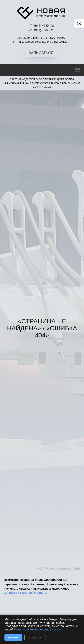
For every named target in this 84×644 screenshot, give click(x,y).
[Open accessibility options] (79, 23)
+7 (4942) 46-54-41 (41, 30)
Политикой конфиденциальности (37, 629)
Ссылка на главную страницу (25, 593)
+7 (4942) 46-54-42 (41, 26)
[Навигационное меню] (78, 70)
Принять (13, 638)
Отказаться (35, 638)
